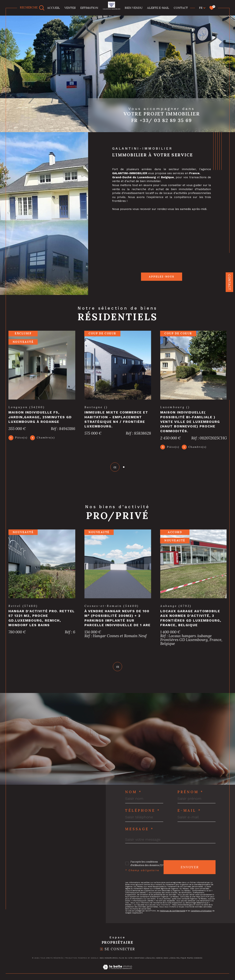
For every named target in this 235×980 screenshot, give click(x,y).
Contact (229, 282)
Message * (140, 833)
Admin (159, 962)
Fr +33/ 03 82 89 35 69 (162, 120)
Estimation (89, 8)
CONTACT (181, 8)
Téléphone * (143, 814)
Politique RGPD (184, 962)
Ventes (70, 8)
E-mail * (189, 814)
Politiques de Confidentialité (173, 914)
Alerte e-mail (158, 8)
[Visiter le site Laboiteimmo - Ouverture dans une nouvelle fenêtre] (117, 975)
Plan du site (126, 962)
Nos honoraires (109, 962)
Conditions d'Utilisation (201, 914)
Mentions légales (144, 962)
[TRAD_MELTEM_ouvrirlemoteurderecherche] (32, 8)
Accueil (54, 8)
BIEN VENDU (134, 8)
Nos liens (169, 962)
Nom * (134, 796)
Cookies (198, 962)
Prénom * (191, 796)
